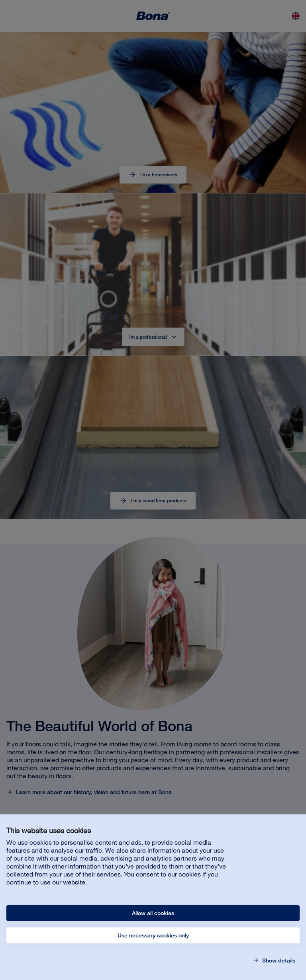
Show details (278, 960)
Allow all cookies (153, 913)
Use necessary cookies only (153, 935)
